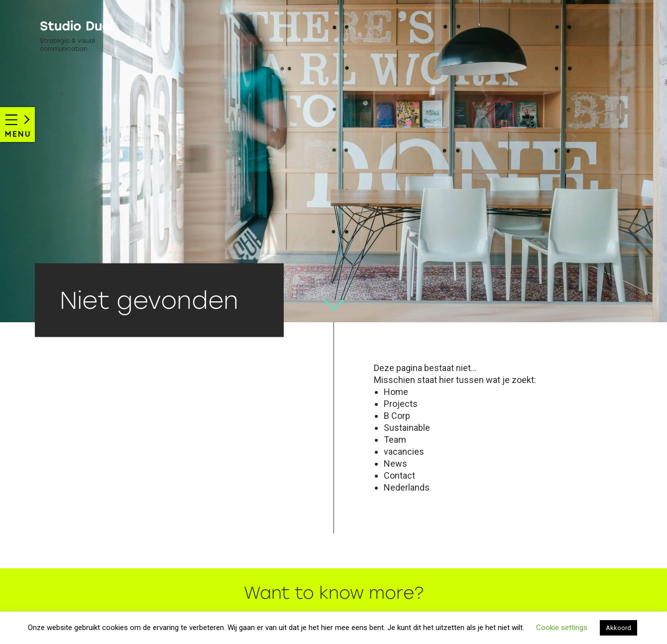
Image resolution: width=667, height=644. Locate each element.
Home (396, 392)
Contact (399, 475)
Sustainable (407, 428)
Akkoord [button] (618, 628)
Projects (401, 404)
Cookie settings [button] (562, 628)
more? (396, 593)
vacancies (404, 451)
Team (395, 440)
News (395, 463)
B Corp (397, 416)
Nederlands (407, 487)
